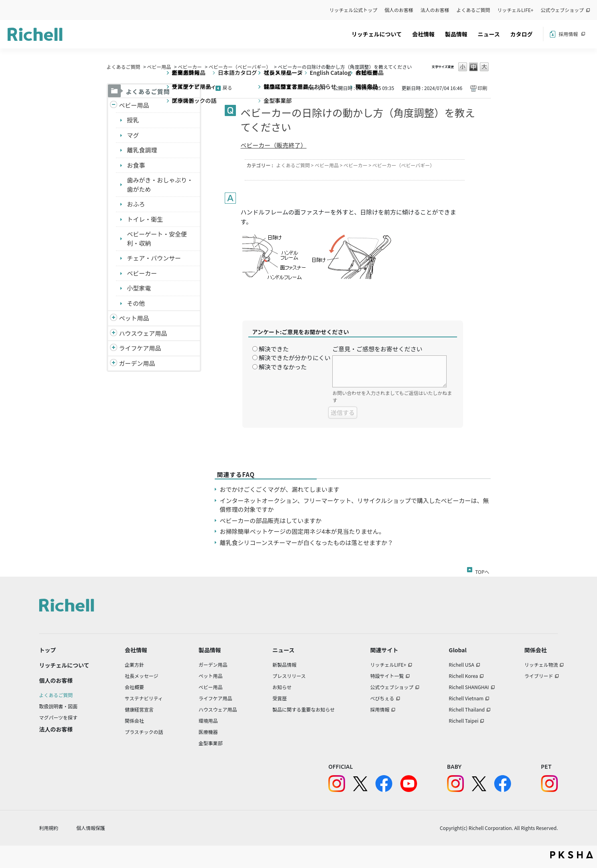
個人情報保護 (91, 828)
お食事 (136, 165)
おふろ (136, 204)
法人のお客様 (435, 10)
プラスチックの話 (144, 732)
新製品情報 (284, 665)
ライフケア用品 (140, 348)
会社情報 (423, 34)
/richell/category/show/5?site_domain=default (114, 105)
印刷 (482, 88)
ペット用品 (134, 318)
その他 (136, 303)
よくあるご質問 (473, 10)
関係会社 (134, 721)
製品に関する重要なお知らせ (303, 709)
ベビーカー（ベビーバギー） (240, 67)
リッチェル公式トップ (353, 10)
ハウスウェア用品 (143, 333)
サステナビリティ (144, 698)
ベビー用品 (159, 67)
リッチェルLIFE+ (515, 10)
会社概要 (134, 687)
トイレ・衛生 (145, 219)
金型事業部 (210, 743)
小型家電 (139, 288)
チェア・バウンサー (154, 258)
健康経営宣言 (139, 709)
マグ (133, 135)
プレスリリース (289, 676)
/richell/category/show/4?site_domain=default (114, 318)
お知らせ (282, 687)
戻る (228, 87)
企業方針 (134, 665)
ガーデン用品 (137, 363)
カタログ (521, 34)
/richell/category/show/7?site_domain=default (114, 334)
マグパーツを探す (58, 717)
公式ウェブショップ (562, 10)
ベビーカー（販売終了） (274, 145)
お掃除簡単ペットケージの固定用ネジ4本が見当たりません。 (302, 531)
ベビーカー (190, 67)
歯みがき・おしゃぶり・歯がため (160, 184)
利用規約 (49, 828)
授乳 (133, 120)
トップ (48, 650)
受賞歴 (280, 698)
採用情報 (568, 34)
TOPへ (482, 570)
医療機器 (208, 732)
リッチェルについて (377, 34)
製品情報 (456, 34)
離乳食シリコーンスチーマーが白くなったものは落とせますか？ (307, 542)
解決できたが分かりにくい (295, 358)
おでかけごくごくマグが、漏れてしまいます (280, 489)
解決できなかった (283, 367)
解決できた (274, 349)
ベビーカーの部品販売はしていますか (271, 520)
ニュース (489, 34)
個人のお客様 (399, 10)
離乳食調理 (142, 150)
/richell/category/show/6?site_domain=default (114, 348)
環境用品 (208, 721)
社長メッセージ (142, 676)
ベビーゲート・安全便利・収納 (157, 239)
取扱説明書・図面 (58, 706)
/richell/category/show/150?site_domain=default (114, 364)
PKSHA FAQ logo (572, 855)
